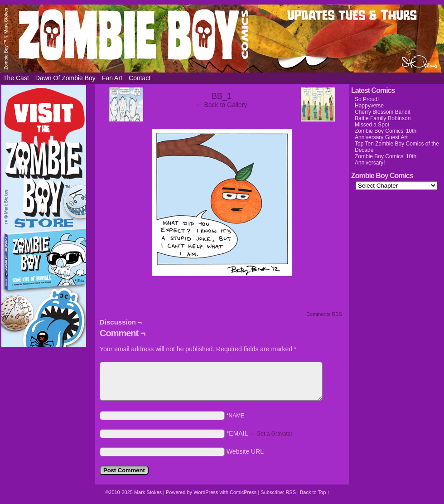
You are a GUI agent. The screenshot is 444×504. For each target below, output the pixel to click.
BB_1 (222, 96)
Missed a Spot (372, 125)
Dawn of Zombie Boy (65, 78)
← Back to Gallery (222, 105)
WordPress (206, 492)
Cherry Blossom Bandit (383, 112)
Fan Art (112, 78)
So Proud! (367, 99)
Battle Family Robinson (383, 118)
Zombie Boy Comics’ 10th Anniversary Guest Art (386, 134)
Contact (140, 78)
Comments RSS (324, 314)
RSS (291, 492)
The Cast (16, 78)
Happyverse (369, 106)
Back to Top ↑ (315, 492)
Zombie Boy (222, 39)
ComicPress (243, 492)
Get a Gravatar (274, 434)
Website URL (245, 451)
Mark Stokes (149, 492)
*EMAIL (260, 433)
